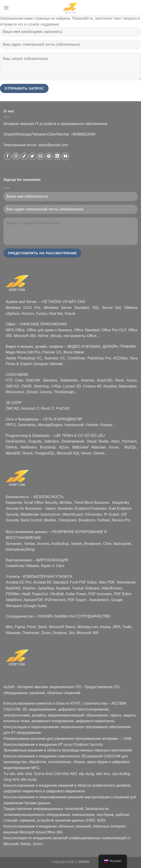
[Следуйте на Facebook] (8, 156)
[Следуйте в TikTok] (24, 156)
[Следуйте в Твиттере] (32, 156)
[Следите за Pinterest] (49, 156)
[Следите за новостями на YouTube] (65, 156)
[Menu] (6, 8)
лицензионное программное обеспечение (95, 727)
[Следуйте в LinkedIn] (57, 156)
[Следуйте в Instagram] (16, 156)
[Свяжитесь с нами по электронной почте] (41, 156)
